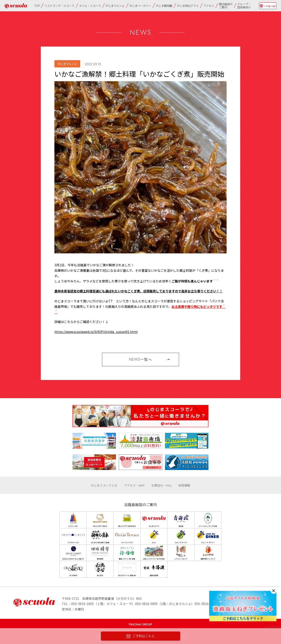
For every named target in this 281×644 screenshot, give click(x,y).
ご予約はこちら (140, 636)
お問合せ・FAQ (161, 485)
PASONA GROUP (141, 624)
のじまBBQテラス (188, 6)
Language (270, 6)
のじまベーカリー (140, 6)
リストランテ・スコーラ (59, 6)
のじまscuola (16, 6)
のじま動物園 (164, 6)
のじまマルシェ (115, 6)
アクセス (209, 6)
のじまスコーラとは (104, 485)
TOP (37, 6)
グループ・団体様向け (244, 6)
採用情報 (184, 485)
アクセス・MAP (134, 485)
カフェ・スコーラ (90, 6)
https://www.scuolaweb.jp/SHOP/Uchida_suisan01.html (96, 332)
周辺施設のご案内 (226, 6)
